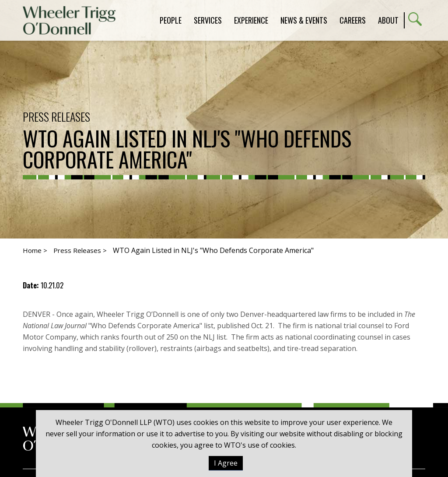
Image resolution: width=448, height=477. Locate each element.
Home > (35, 250)
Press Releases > (80, 250)
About (388, 20)
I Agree (226, 463)
